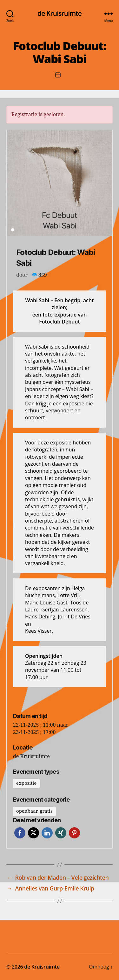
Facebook (20, 833)
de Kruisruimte (60, 13)
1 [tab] (13, 230)
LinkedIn (47, 833)
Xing (61, 833)
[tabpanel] (60, 183)
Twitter (33, 833)
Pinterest (74, 833)
